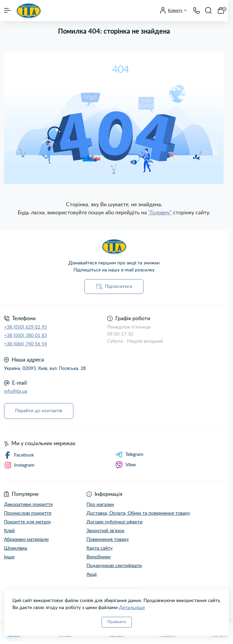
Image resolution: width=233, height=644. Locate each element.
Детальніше (132, 608)
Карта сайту (100, 548)
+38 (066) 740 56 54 (25, 344)
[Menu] (7, 10)
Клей (9, 531)
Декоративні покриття (28, 505)
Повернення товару (108, 540)
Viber (126, 465)
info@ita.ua (16, 391)
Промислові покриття (28, 513)
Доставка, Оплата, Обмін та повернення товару (138, 513)
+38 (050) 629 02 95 (25, 327)
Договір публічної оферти (114, 522)
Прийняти (117, 622)
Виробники (99, 557)
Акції (92, 574)
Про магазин (100, 505)
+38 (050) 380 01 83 (25, 336)
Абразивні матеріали (26, 540)
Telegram (129, 455)
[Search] (209, 10)
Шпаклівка (16, 548)
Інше (9, 557)
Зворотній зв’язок (105, 531)
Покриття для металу (27, 522)
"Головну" (160, 213)
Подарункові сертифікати (114, 566)
